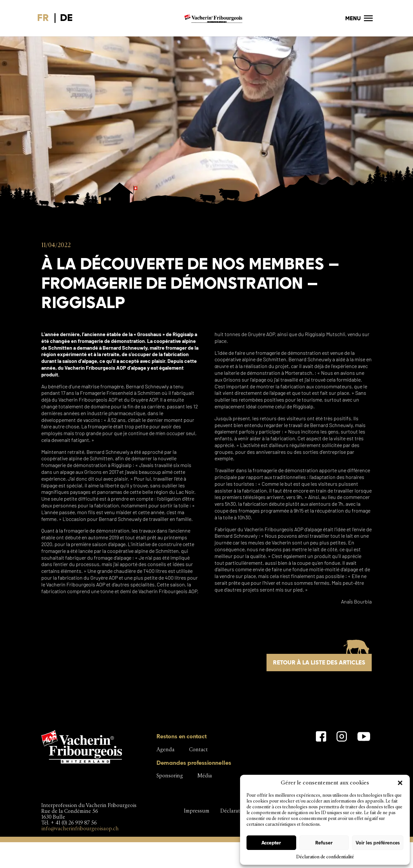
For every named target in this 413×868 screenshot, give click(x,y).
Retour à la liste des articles (319, 662)
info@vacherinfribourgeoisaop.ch (80, 828)
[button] (400, 783)
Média (205, 776)
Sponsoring (170, 776)
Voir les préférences (378, 843)
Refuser (324, 843)
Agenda (166, 749)
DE (66, 17)
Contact (198, 749)
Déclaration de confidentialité (325, 857)
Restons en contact (182, 736)
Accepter (271, 843)
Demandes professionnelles (194, 763)
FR (43, 17)
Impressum (197, 811)
